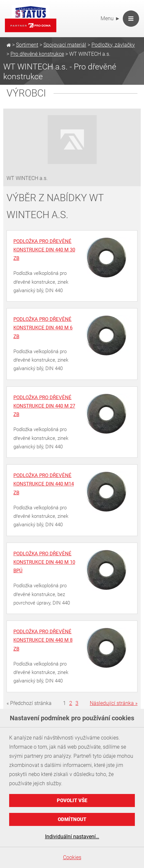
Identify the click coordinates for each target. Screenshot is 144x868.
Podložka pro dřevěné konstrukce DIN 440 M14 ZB (44, 484)
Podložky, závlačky (113, 45)
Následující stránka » (114, 703)
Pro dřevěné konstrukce (37, 54)
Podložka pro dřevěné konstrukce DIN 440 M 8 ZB (43, 640)
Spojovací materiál (65, 45)
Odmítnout (72, 819)
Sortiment (27, 45)
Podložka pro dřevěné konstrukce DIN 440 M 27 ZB (44, 406)
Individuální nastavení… (72, 837)
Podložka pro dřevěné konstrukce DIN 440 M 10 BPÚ (44, 562)
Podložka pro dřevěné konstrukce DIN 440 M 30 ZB (44, 250)
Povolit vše (72, 801)
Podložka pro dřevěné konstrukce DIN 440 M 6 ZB (43, 328)
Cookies (72, 857)
